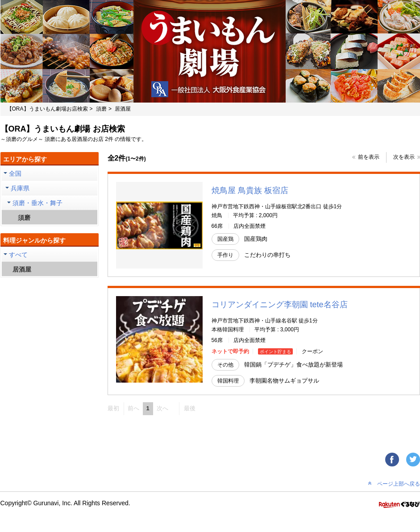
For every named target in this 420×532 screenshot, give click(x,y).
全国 (15, 173)
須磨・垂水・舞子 (37, 203)
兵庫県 (20, 188)
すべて (18, 255)
